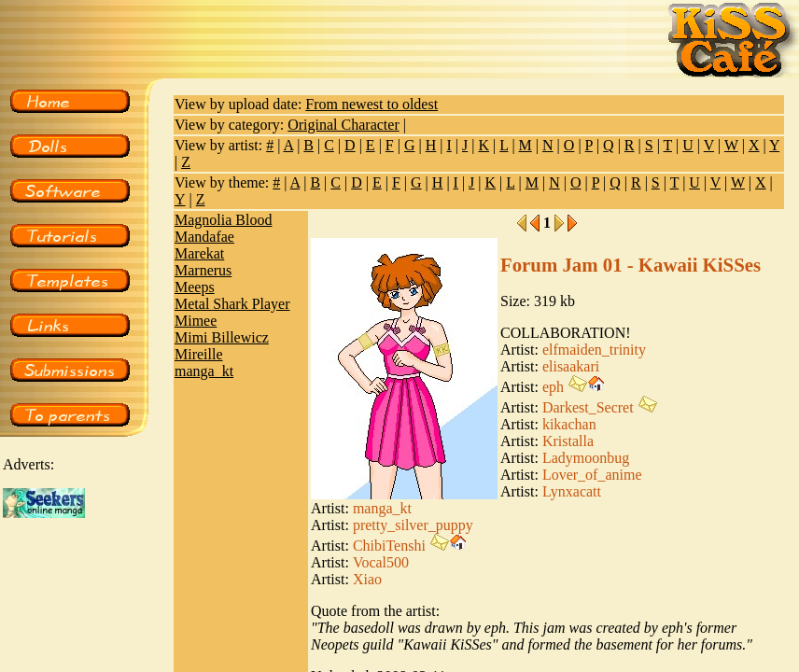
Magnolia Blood (223, 220)
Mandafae (204, 237)
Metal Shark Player (232, 304)
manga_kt (204, 371)
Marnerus (203, 270)
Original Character (343, 125)
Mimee (196, 321)
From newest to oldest (371, 104)
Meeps (195, 287)
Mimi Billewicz (222, 337)
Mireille (199, 354)
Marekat (199, 253)
